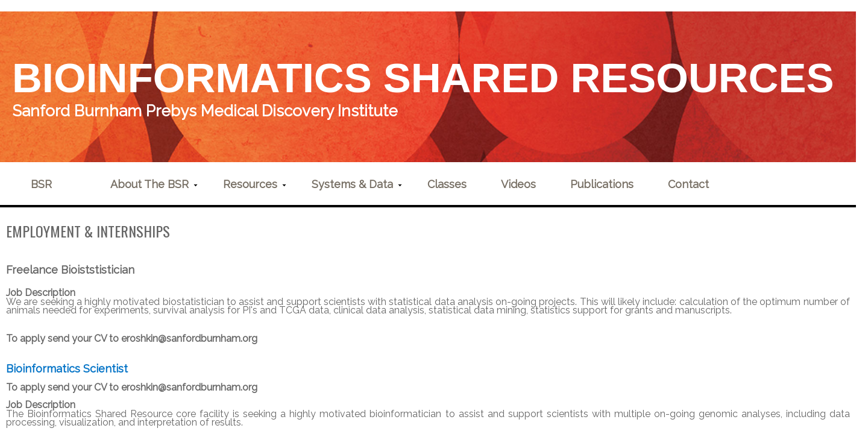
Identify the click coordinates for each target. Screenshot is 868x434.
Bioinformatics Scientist (67, 369)
